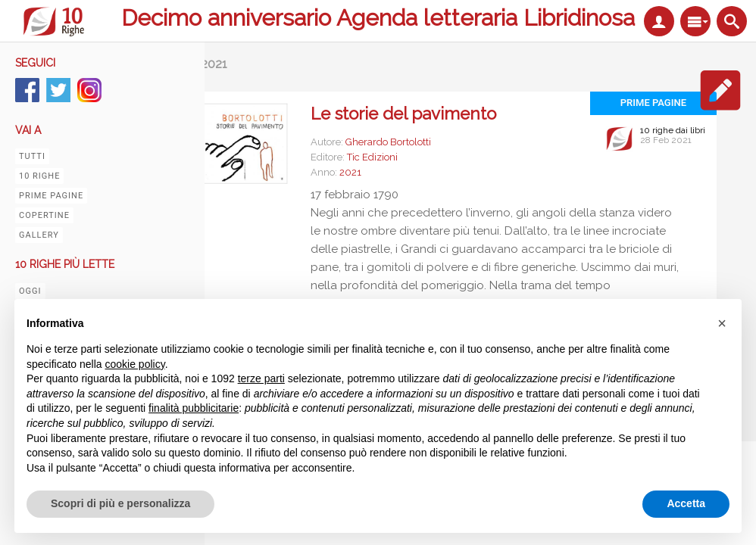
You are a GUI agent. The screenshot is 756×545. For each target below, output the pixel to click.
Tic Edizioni (372, 157)
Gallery (39, 235)
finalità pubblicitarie (194, 408)
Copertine (44, 215)
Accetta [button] (686, 503)
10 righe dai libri (673, 130)
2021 (350, 172)
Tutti (32, 156)
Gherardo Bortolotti (388, 142)
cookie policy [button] (135, 364)
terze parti (261, 378)
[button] (722, 323)
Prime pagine (51, 196)
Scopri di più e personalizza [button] (120, 503)
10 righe (39, 176)
